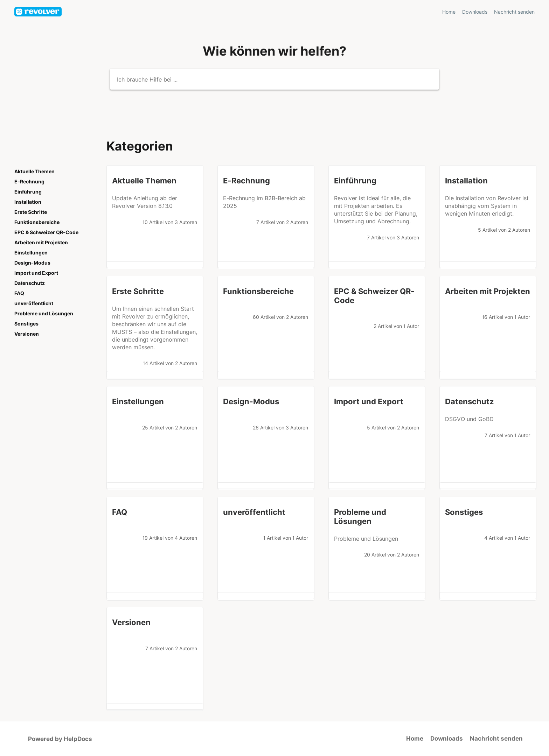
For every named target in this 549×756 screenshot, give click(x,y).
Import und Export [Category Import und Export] (36, 273)
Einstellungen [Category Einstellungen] (31, 253)
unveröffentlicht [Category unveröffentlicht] (34, 303)
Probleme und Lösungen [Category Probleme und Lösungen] (44, 314)
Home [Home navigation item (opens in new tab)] (450, 12)
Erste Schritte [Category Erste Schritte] (31, 212)
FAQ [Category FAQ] (19, 293)
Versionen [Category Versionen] (27, 334)
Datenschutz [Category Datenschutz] (30, 283)
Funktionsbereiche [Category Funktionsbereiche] (37, 222)
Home (415, 738)
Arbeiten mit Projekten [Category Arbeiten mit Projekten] (41, 243)
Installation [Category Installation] (28, 202)
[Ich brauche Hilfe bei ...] (275, 79)
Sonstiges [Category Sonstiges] (26, 324)
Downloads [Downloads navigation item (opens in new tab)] (475, 12)
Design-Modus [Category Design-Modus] (32, 263)
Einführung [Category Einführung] (28, 192)
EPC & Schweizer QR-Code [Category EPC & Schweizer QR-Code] (46, 232)
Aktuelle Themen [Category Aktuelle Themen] (34, 171)
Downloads (447, 738)
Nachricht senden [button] (514, 12)
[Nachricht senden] (514, 12)
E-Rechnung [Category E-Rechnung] (29, 182)
